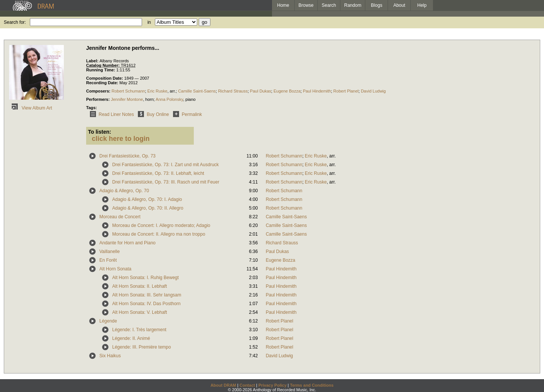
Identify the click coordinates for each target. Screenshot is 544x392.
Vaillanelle (110, 252)
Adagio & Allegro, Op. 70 (124, 191)
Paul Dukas (261, 91)
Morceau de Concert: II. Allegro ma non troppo (159, 234)
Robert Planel (346, 91)
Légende (108, 321)
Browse (306, 5)
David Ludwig (373, 91)
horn (150, 99)
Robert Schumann (128, 91)
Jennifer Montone (127, 99)
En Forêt (108, 260)
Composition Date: (105, 78)
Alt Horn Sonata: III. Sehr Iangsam (147, 295)
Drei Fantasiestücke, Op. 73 (127, 156)
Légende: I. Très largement (139, 330)
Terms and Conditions (312, 385)
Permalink (186, 114)
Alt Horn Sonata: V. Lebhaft (140, 312)
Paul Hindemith (317, 91)
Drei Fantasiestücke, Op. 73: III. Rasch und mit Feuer (166, 182)
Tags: (92, 108)
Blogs (377, 5)
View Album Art (31, 108)
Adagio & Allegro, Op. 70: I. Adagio (147, 199)
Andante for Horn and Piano (127, 243)
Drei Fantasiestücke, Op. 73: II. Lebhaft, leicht (158, 173)
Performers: (98, 99)
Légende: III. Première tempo (141, 347)
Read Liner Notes (110, 114)
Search (329, 5)
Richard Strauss (233, 91)
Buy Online (152, 114)
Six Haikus (110, 356)
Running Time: (101, 70)
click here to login (121, 139)
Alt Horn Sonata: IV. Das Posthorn (146, 304)
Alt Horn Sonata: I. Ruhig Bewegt (145, 278)
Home (283, 5)
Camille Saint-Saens (197, 91)
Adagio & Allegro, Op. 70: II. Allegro (148, 208)
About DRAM (223, 385)
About (399, 5)
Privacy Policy (273, 385)
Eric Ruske (157, 91)
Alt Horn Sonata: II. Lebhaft (140, 286)
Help (422, 5)
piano (191, 99)
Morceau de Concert (120, 217)
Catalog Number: (104, 65)
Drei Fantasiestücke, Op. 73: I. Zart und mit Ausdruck (165, 165)
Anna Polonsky (169, 99)
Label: (93, 61)
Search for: (15, 22)
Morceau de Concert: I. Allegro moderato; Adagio (161, 225)
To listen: (100, 132)
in (149, 22)
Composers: (99, 91)
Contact (247, 385)
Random (353, 5)
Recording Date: (103, 83)
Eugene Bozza (287, 91)
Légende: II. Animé (131, 338)
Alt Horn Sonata (115, 269)
